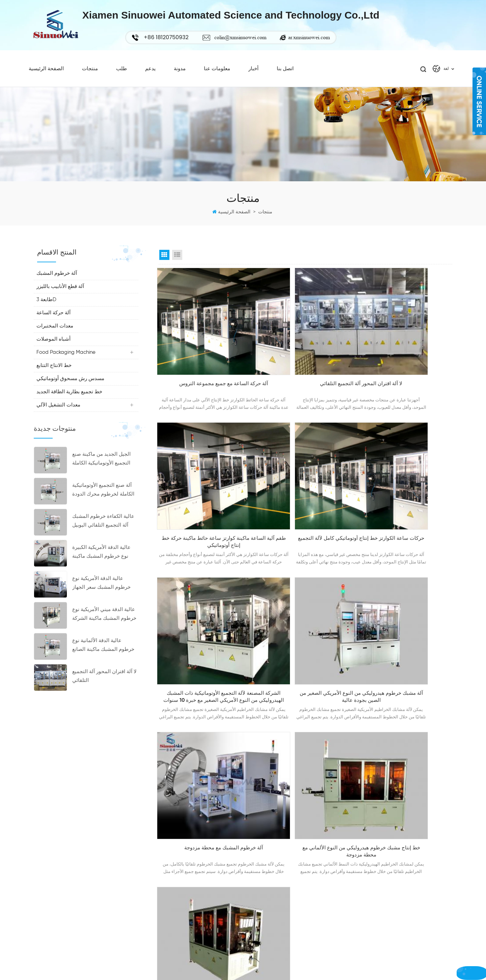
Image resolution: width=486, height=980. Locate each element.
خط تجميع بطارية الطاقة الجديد (70, 401)
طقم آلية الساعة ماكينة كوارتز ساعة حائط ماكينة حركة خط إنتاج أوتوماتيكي (407, 367)
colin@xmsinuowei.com (256, 37)
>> (368, 675)
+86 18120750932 (56, 847)
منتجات (90, 75)
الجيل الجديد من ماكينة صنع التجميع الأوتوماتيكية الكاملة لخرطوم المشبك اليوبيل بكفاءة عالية (105, 469)
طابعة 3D (47, 309)
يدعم (150, 75)
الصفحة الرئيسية (46, 75)
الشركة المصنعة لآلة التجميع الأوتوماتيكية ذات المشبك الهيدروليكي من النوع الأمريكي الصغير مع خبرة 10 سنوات (305, 496)
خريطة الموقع (257, 906)
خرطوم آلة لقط (379, 929)
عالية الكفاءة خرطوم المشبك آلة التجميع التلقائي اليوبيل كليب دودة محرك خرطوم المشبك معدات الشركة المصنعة (103, 531)
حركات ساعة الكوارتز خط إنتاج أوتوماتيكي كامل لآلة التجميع (204, 495)
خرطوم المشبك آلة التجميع (389, 858)
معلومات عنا (217, 75)
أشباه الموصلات (54, 349)
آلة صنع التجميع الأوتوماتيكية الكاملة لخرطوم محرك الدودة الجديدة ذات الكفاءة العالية (103, 500)
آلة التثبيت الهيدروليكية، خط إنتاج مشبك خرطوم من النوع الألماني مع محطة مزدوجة (407, 624)
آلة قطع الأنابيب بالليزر (61, 296)
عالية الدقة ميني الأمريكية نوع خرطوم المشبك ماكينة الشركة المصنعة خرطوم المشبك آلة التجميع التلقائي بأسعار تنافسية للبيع (105, 624)
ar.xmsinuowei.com (325, 37)
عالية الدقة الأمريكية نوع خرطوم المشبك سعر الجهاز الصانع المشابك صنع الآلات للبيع (101, 593)
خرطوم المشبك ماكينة (385, 918)
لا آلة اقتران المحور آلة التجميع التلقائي (104, 685)
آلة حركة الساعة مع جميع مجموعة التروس (204, 367)
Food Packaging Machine (67, 362)
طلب (122, 75)
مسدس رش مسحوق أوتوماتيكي (71, 388)
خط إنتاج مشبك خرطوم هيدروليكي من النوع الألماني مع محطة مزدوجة (305, 623)
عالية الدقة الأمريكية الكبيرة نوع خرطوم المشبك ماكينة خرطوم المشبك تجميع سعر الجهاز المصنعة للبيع (101, 562)
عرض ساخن (255, 858)
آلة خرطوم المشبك (57, 283)
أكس (248, 918)
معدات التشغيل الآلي (59, 414)
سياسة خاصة (256, 929)
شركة (249, 847)
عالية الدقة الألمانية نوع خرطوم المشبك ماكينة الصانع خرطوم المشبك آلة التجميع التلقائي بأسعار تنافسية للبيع (103, 655)
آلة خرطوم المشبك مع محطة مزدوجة (204, 619)
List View (177, 264)
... (335, 675)
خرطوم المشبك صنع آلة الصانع (393, 870)
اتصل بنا (285, 75)
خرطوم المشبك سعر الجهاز (390, 882)
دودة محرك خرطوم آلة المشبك (394, 894)
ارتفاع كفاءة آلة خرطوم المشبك (395, 906)
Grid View (164, 264)
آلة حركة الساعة (54, 322)
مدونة (180, 75)
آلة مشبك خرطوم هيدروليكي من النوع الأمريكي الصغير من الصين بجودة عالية (407, 495)
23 (351, 675)
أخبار (253, 75)
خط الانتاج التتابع (55, 375)
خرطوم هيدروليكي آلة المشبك (393, 941)
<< (245, 675)
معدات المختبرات (56, 335)
